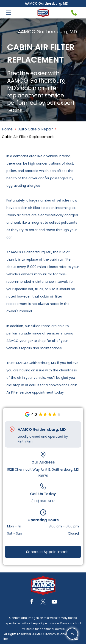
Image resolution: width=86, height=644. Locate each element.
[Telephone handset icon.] (74, 13)
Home (7, 129)
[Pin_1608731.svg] (12, 430)
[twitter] (43, 602)
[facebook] (32, 602)
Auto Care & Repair (36, 129)
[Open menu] (8, 13)
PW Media (28, 629)
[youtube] (54, 602)
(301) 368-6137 (43, 501)
